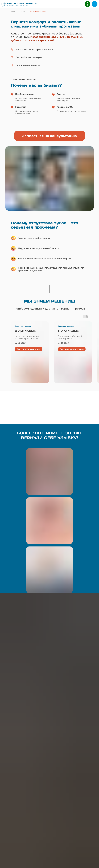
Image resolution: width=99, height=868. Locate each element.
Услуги (23, 11)
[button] (50, 136)
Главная (14, 11)
